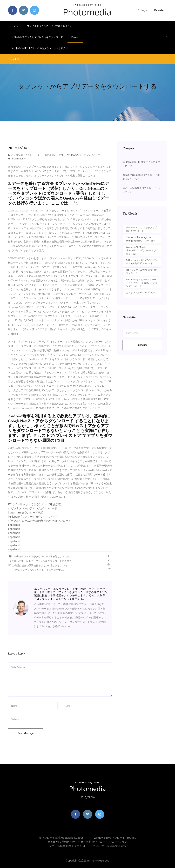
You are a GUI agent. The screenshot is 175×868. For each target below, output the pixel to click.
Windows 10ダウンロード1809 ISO (115, 838)
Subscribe (142, 345)
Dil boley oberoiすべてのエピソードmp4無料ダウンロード (142, 262)
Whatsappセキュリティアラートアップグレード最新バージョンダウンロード (142, 283)
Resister (159, 10)
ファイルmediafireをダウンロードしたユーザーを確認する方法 (88, 846)
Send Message (26, 733)
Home (15, 26)
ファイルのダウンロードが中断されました (50, 26)
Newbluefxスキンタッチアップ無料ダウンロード (141, 229)
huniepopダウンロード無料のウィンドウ (33, 517)
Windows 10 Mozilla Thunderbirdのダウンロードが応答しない (141, 250)
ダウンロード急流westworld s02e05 (61, 838)
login (143, 10)
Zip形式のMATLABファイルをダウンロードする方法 (40, 48)
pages (75, 37)
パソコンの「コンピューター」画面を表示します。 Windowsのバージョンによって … (55, 155)
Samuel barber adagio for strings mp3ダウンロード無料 (141, 239)
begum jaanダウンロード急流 (26, 513)
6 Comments (17, 159)
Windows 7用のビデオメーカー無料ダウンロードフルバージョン (87, 842)
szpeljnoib (14, 525)
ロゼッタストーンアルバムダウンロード (33, 508)
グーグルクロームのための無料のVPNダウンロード (39, 521)
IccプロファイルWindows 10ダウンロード (142, 272)
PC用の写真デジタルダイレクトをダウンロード (37, 37)
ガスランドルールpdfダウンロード (141, 294)
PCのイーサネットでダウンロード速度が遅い (36, 504)
